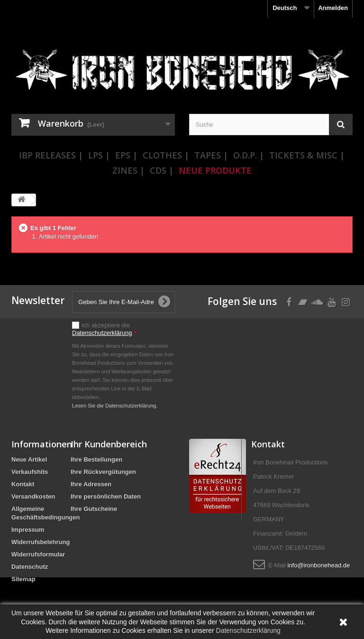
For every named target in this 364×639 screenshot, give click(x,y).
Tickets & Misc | (307, 155)
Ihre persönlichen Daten (106, 496)
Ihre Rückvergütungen (103, 472)
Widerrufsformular (38, 554)
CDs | (162, 170)
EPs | (126, 155)
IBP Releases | (51, 155)
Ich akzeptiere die (105, 329)
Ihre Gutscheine (94, 509)
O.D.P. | (249, 155)
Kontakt (23, 484)
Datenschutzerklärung (102, 333)
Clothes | (166, 155)
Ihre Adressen (91, 484)
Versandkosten (33, 496)
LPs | (99, 155)
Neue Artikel (29, 459)
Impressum (28, 530)
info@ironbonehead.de (318, 565)
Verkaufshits (30, 472)
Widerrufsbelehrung (41, 542)
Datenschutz (30, 567)
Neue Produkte (215, 170)
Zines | (128, 170)
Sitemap (23, 579)
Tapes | (211, 155)
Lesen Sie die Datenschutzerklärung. (115, 406)
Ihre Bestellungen (96, 459)
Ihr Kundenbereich (109, 444)
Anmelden (333, 8)
